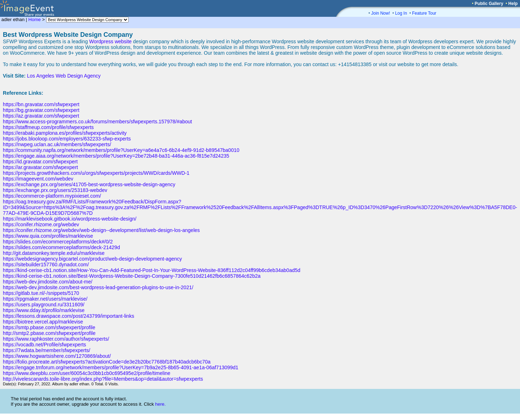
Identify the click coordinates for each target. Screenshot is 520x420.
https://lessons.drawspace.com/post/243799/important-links (68, 316)
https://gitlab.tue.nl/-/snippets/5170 (41, 293)
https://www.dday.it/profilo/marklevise (44, 310)
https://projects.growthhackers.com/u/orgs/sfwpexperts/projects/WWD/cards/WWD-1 (96, 173)
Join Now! (381, 13)
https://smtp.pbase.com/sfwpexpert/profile (49, 327)
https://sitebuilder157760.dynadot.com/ (46, 265)
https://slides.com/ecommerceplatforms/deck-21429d (61, 247)
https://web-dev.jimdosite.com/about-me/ (48, 282)
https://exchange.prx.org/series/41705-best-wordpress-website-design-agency (89, 184)
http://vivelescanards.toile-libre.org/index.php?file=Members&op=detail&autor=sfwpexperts (103, 379)
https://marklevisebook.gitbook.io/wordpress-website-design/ (70, 219)
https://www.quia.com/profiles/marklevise (48, 236)
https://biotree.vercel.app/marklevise (43, 322)
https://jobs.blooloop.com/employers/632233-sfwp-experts (67, 139)
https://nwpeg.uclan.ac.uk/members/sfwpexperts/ (57, 144)
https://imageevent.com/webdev (38, 179)
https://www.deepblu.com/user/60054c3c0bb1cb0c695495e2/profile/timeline (87, 373)
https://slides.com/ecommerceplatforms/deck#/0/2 (58, 242)
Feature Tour (424, 13)
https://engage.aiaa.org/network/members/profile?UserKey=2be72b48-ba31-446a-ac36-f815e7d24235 (116, 156)
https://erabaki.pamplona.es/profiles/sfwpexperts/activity (65, 133)
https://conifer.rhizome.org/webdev (41, 224)
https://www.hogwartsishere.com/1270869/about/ (57, 356)
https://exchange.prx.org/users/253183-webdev (55, 190)
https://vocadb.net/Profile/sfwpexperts (44, 345)
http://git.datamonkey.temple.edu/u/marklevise (54, 253)
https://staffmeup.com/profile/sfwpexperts (48, 127)
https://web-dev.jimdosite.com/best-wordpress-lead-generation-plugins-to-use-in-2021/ (98, 287)
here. (160, 404)
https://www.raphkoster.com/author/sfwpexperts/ (56, 339)
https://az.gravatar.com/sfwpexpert (41, 116)
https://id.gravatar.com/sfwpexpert (40, 162)
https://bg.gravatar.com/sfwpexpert (41, 110)
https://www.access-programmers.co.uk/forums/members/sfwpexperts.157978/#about (97, 122)
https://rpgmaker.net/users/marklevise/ (45, 299)
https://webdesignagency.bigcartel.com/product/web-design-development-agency (92, 259)
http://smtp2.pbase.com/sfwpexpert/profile (49, 333)
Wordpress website (111, 41)
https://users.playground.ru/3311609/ (44, 305)
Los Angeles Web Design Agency (64, 76)
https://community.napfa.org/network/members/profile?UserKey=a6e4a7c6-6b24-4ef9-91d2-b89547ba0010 (121, 150)
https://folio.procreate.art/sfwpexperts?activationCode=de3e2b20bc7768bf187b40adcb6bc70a (107, 362)
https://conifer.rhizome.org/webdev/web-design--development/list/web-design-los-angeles (101, 230)
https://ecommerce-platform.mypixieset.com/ (52, 196)
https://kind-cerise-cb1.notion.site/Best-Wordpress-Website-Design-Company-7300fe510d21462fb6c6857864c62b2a (132, 276)
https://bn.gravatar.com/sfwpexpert (41, 104)
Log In (401, 13)
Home (34, 19)
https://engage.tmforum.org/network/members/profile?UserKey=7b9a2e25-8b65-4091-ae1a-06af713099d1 (121, 367)
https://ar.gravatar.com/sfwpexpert (40, 167)
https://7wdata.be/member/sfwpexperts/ (46, 350)
